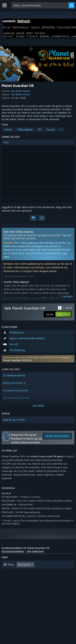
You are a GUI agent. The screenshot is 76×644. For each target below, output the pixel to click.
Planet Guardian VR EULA (18, 362)
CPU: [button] (32, 582)
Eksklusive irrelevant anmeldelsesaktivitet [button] (28, 572)
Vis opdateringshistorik (15, 392)
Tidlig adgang (25, 132)
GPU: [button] (44, 582)
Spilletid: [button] (9, 577)
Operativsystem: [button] (13, 582)
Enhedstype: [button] (61, 582)
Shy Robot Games (21, 93)
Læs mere (67, 299)
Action (8, 132)
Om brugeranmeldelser (13, 553)
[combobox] (40, 5)
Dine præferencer (35, 553)
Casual (51, 132)
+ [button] (61, 132)
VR (40, 132)
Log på (5, 209)
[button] (38, 144)
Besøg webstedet (15, 385)
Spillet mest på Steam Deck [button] (36, 577)
